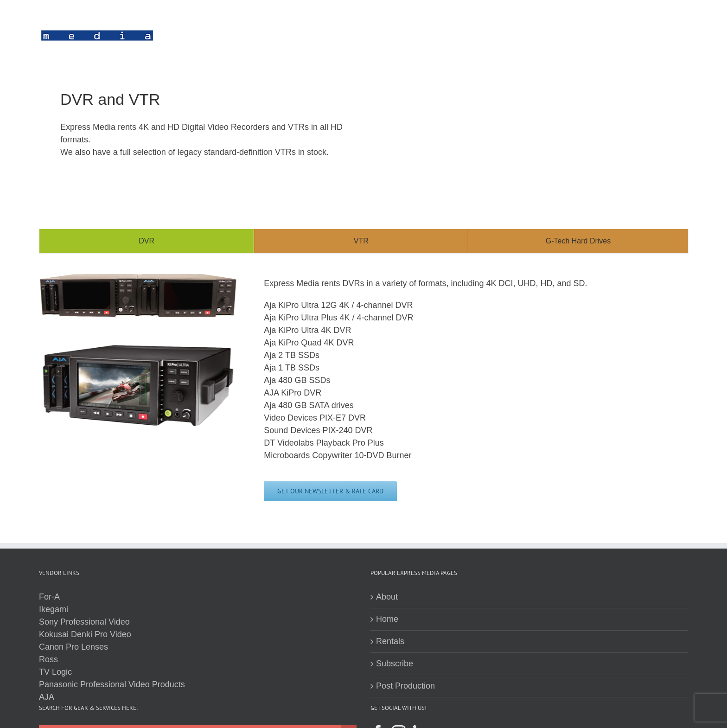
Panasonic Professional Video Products (112, 684)
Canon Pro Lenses (73, 647)
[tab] (147, 241)
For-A (49, 597)
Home (387, 619)
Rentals (390, 641)
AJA (47, 697)
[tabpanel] (363, 391)
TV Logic (55, 672)
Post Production (405, 686)
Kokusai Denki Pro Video (85, 634)
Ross (48, 659)
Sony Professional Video (84, 622)
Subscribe (395, 664)
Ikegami (54, 609)
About (387, 597)
